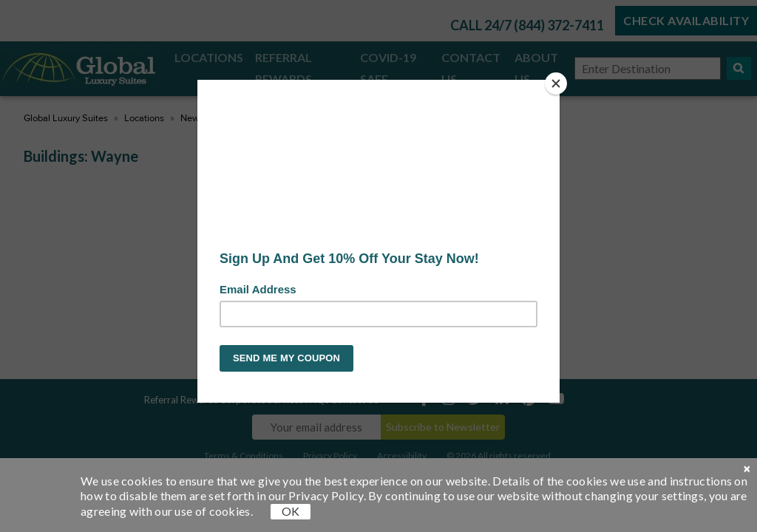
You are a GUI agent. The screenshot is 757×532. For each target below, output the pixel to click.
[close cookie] (747, 469)
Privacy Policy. (327, 495)
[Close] (556, 83)
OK (291, 511)
